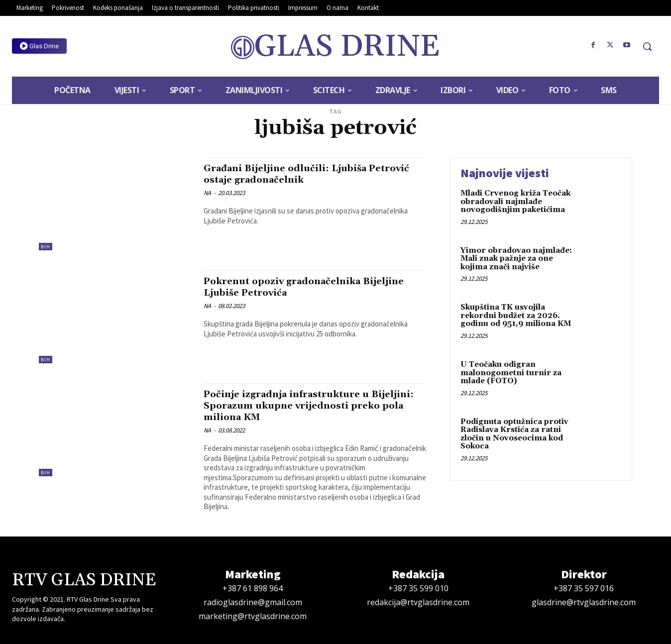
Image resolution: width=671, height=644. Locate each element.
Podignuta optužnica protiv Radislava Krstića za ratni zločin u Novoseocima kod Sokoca (514, 434)
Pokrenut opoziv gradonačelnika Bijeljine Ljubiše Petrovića (292, 287)
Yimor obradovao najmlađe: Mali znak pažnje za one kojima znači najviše (516, 259)
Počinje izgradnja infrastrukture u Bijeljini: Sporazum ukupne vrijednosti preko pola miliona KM (310, 406)
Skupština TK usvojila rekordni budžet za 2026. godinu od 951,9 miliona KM (516, 316)
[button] (647, 46)
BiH (46, 247)
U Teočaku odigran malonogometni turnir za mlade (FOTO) (511, 373)
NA (207, 193)
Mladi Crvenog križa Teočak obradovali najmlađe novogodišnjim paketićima (515, 202)
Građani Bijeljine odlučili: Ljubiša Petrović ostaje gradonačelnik (297, 174)
